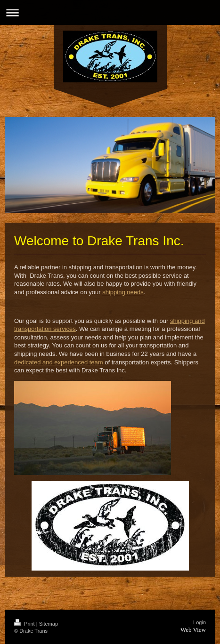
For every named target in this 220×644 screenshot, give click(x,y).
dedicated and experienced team (59, 362)
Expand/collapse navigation (110, 12)
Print (25, 624)
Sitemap (49, 624)
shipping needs (123, 292)
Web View (193, 630)
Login (200, 622)
